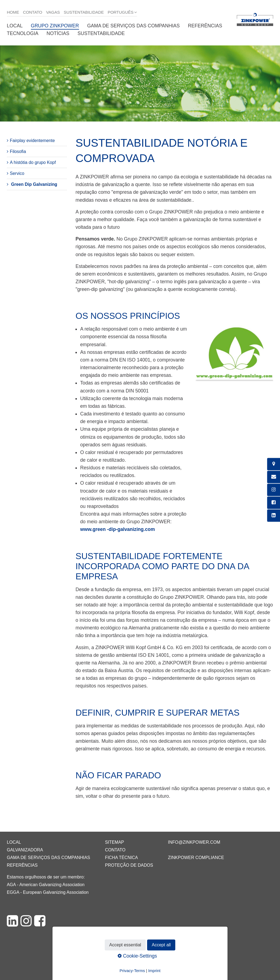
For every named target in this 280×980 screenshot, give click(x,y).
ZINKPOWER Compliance (196, 858)
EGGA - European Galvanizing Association (48, 892)
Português (121, 12)
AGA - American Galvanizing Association (46, 885)
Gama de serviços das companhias (134, 26)
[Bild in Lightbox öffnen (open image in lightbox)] (234, 355)
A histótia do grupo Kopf (33, 162)
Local (15, 26)
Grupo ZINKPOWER (55, 26)
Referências (205, 26)
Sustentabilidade (84, 12)
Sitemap (114, 842)
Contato (33, 12)
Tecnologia (23, 33)
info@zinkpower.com (194, 842)
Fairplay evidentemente (32, 141)
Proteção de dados (129, 865)
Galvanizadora (25, 850)
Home (13, 12)
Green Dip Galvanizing (34, 184)
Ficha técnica (121, 858)
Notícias (58, 33)
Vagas (53, 12)
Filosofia (18, 151)
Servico (17, 173)
